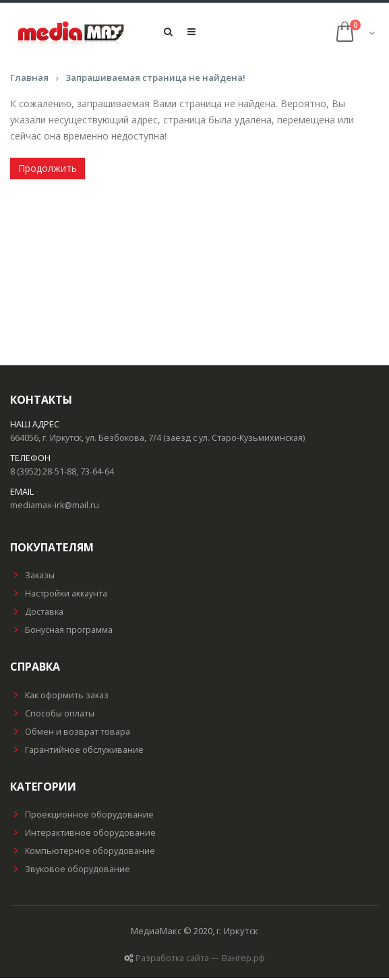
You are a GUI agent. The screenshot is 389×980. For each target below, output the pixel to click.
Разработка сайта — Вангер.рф (200, 960)
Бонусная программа (61, 633)
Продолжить (48, 170)
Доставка (37, 614)
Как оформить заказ (59, 697)
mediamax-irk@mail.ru (55, 507)
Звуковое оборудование (70, 871)
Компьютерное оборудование (83, 853)
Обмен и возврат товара (70, 734)
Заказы (32, 578)
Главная (29, 80)
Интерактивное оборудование (83, 835)
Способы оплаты (52, 715)
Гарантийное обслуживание (77, 752)
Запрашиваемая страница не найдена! (155, 80)
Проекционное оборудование (82, 817)
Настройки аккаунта (59, 596)
